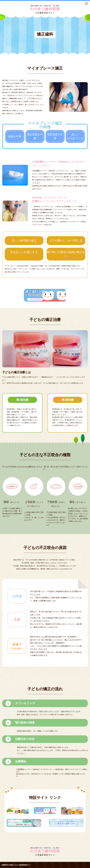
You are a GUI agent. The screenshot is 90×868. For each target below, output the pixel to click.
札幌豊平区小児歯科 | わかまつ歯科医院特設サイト (16, 865)
